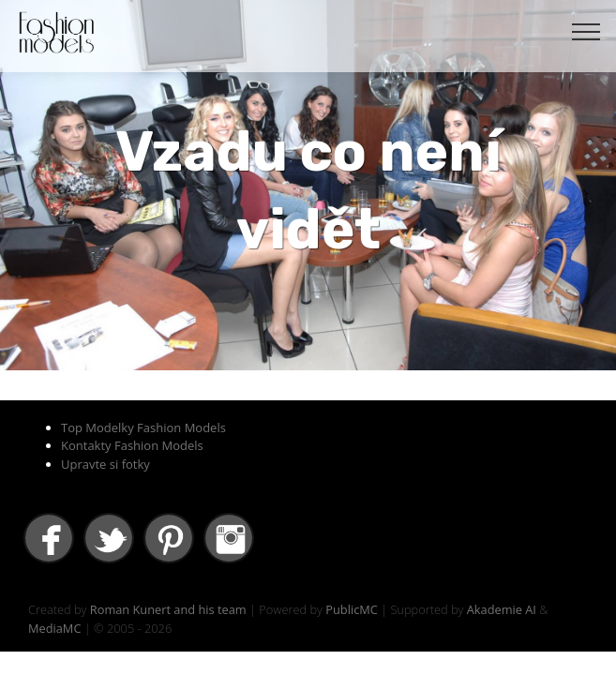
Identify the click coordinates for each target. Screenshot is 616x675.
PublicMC (352, 609)
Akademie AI (502, 609)
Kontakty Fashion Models (132, 445)
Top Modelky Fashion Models (143, 427)
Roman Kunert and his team (168, 609)
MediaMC (54, 628)
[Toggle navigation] (586, 31)
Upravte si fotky (105, 464)
